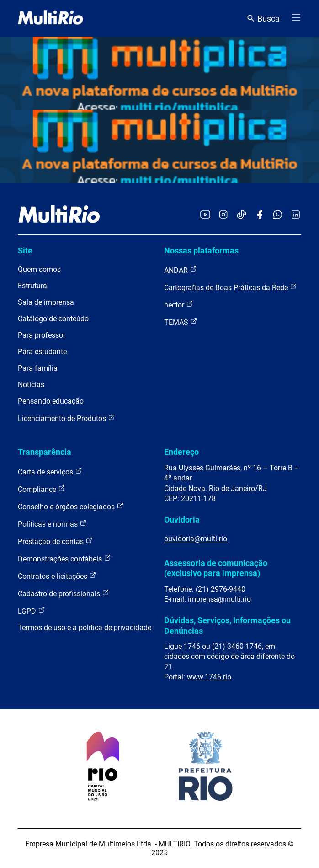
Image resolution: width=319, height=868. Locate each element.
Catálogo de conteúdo (53, 319)
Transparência (45, 452)
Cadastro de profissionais (64, 593)
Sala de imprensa (46, 302)
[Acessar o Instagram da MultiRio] (223, 215)
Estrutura (32, 286)
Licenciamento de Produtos (66, 418)
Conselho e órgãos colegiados (71, 506)
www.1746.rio (209, 677)
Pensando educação (51, 401)
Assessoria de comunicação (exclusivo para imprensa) (216, 568)
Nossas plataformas (201, 251)
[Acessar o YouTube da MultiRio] (205, 215)
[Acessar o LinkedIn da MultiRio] (296, 215)
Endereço (181, 452)
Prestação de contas (55, 541)
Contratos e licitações (57, 576)
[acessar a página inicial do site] (51, 18)
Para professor (42, 335)
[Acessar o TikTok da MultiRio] (242, 215)
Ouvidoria (182, 520)
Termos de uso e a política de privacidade (85, 628)
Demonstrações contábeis (64, 558)
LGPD (32, 611)
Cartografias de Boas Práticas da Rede (231, 287)
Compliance (42, 489)
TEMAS (181, 322)
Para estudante (42, 352)
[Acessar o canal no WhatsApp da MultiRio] (278, 215)
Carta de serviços (50, 472)
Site (25, 251)
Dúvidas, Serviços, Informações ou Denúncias (227, 625)
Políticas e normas (52, 524)
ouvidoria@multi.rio (196, 539)
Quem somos (39, 269)
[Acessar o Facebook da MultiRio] (260, 215)
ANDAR (181, 270)
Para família (38, 368)
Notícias (31, 385)
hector (179, 305)
